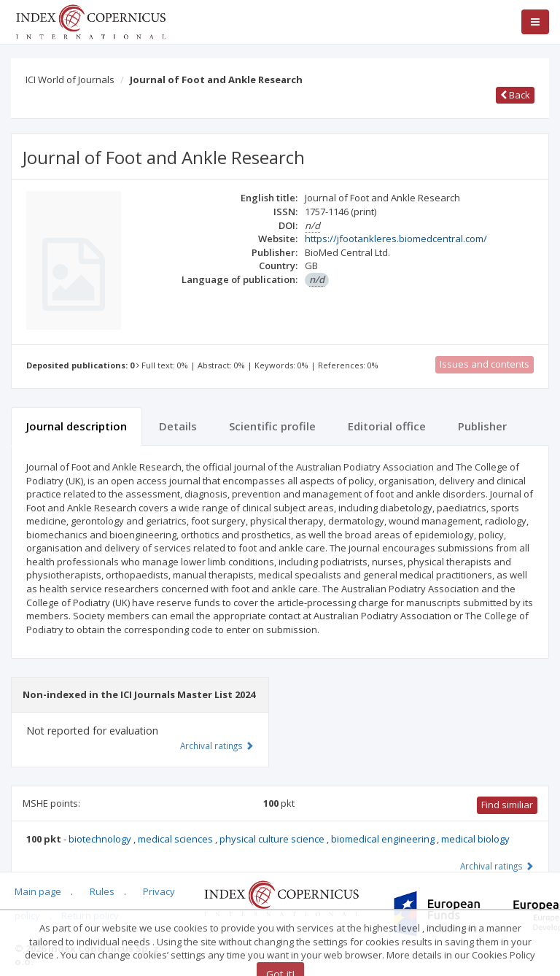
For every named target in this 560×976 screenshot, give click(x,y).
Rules (102, 891)
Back (515, 95)
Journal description (77, 426)
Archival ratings (497, 866)
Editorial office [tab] (387, 426)
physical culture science (273, 839)
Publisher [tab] (482, 426)
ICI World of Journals (70, 80)
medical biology (475, 839)
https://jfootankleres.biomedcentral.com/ (396, 239)
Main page (38, 891)
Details (178, 426)
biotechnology (101, 839)
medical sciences (176, 839)
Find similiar (507, 805)
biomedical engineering (384, 839)
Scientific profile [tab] (272, 426)
